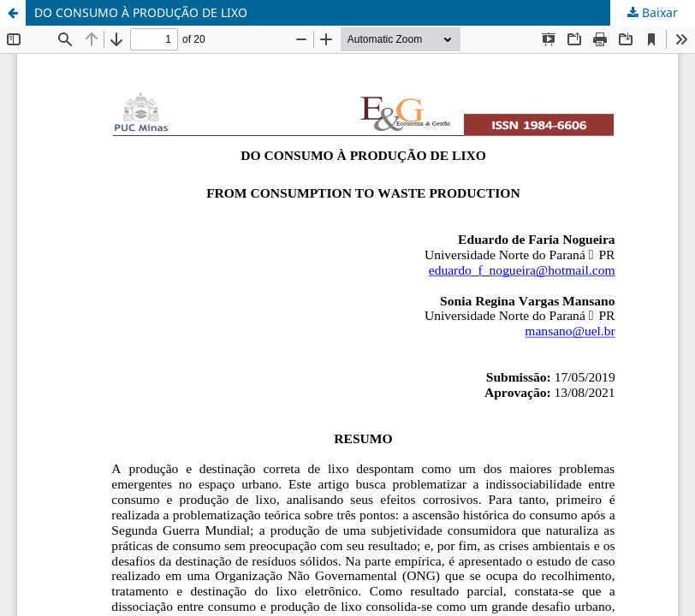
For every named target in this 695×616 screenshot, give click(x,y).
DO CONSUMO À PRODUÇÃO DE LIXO (141, 12)
